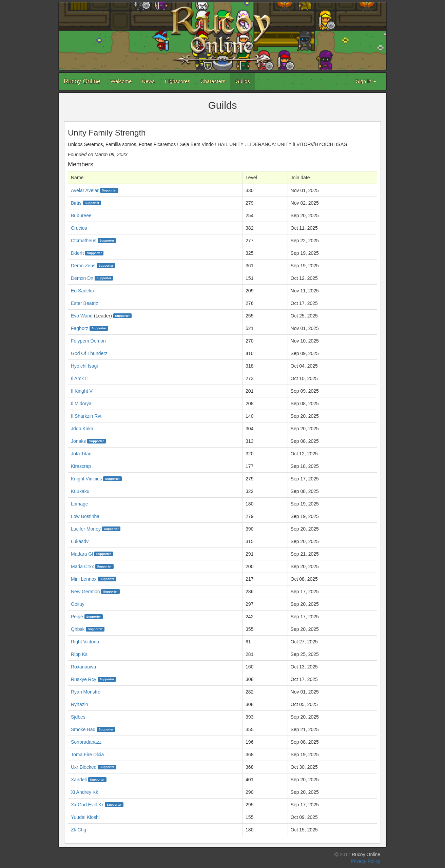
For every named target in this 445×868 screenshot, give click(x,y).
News (148, 81)
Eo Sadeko (83, 291)
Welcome (121, 81)
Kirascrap (81, 466)
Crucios (79, 228)
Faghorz (80, 328)
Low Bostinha (85, 516)
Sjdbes (78, 717)
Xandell (79, 780)
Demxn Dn (82, 278)
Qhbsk (78, 629)
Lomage (80, 504)
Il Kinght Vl (82, 391)
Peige (77, 617)
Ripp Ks (79, 654)
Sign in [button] (366, 81)
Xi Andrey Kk (84, 792)
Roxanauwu (83, 667)
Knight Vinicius (86, 479)
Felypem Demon (88, 341)
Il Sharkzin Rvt (86, 416)
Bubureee (81, 215)
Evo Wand (82, 316)
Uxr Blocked (84, 767)
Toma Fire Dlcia (87, 755)
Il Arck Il (79, 378)
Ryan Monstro (86, 692)
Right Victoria (85, 642)
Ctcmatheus (84, 241)
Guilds (243, 81)
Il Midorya (81, 404)
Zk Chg (79, 830)
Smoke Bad (83, 729)
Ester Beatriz (84, 303)
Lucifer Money (86, 529)
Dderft (77, 253)
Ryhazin (80, 704)
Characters (213, 81)
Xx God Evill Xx (87, 805)
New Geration (85, 592)
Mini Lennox (84, 579)
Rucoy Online (82, 81)
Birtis (76, 203)
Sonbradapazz (86, 742)
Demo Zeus (83, 266)
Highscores (178, 81)
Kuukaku (80, 491)
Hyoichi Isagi (84, 366)
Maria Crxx (82, 566)
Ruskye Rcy (84, 679)
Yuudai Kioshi (85, 817)
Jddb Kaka (82, 429)
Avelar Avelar (85, 190)
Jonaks (78, 441)
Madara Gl (82, 554)
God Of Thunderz (89, 353)
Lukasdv (80, 541)
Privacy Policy (365, 861)
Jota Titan (81, 454)
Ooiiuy (78, 604)
